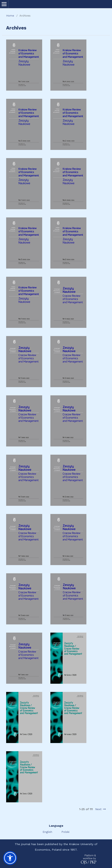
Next (98, 809)
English (48, 832)
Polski (65, 832)
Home (10, 16)
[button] (10, 858)
